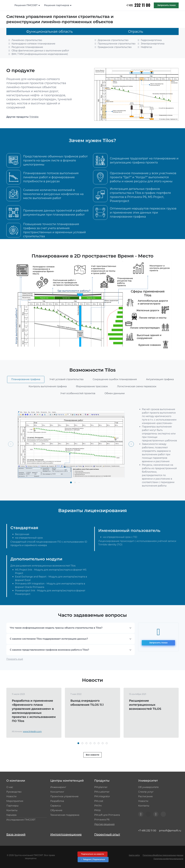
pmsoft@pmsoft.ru (170, 831)
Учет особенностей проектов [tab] (78, 404)
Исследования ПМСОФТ (21, 820)
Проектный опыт (107, 834)
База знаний (16, 834)
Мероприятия (15, 801)
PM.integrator (102, 796)
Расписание (145, 796)
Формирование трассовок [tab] (92, 397)
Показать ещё (15, 670)
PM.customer (102, 792)
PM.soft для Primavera (107, 815)
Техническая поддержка (65, 815)
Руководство (14, 792)
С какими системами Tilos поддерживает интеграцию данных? (49, 649)
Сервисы (56, 806)
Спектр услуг (146, 792)
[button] (71, 493)
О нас (10, 787)
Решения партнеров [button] (57, 5)
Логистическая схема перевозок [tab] (137, 397)
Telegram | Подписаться (93, 859)
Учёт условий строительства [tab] (66, 390)
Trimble (34, 117)
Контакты (12, 810)
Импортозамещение (66, 834)
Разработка (57, 801)
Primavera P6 (102, 820)
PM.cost (99, 801)
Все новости (93, 765)
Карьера (11, 815)
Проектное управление (64, 796)
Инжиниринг (58, 787)
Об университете (148, 787)
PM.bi (97, 810)
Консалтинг (57, 792)
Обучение (56, 810)
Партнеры (12, 806)
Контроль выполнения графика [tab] (48, 397)
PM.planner (101, 787)
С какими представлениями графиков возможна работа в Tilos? (50, 660)
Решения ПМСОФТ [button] (26, 5)
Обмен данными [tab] (115, 404)
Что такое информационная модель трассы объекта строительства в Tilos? (56, 638)
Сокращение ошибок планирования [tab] (115, 390)
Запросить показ (166, 5)
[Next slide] (131, 455)
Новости (11, 796)
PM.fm (98, 806)
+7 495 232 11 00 (147, 831)
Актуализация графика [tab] (160, 390)
